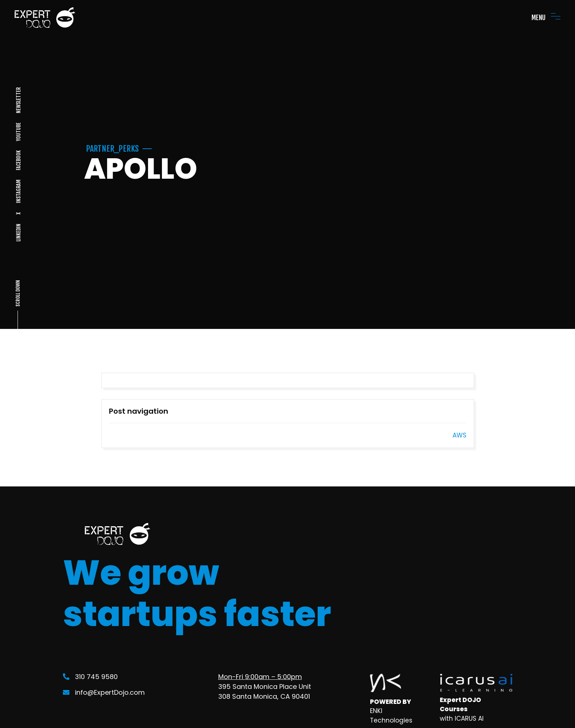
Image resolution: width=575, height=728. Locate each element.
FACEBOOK (18, 160)
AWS (459, 435)
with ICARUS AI (462, 718)
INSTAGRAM (18, 191)
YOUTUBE (18, 132)
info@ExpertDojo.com (104, 692)
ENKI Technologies (391, 716)
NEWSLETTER (18, 100)
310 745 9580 (90, 677)
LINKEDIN (18, 233)
